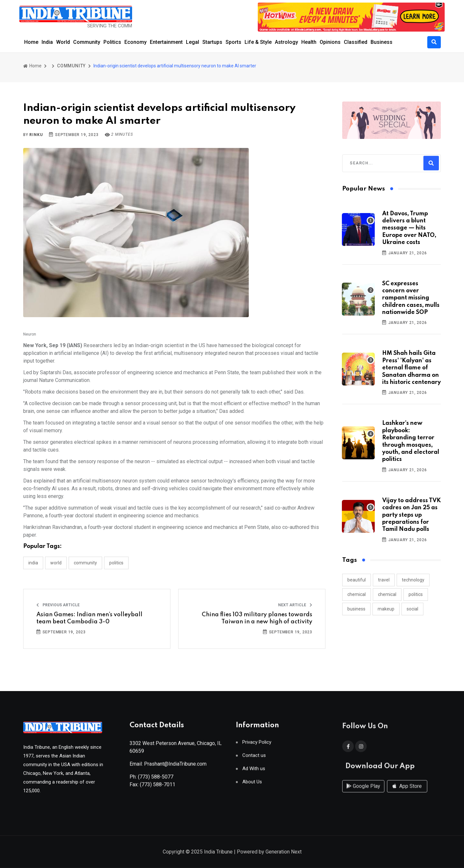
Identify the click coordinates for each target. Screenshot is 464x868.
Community (87, 42)
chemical (357, 594)
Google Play (363, 793)
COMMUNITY (71, 66)
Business (382, 42)
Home (31, 42)
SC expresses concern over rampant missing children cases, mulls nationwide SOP (411, 298)
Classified (356, 42)
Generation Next (284, 852)
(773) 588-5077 (156, 780)
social (412, 609)
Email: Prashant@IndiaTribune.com (168, 767)
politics (416, 594)
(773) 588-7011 (158, 787)
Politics (112, 42)
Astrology (286, 42)
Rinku (36, 135)
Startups (212, 42)
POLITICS (116, 563)
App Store (407, 793)
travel (384, 580)
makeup (386, 609)
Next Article (295, 605)
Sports (233, 42)
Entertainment (166, 42)
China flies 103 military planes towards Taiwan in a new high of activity (257, 618)
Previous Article (58, 605)
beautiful (357, 580)
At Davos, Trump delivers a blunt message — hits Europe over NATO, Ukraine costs (409, 228)
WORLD (56, 563)
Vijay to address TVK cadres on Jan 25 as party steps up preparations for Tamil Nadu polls (411, 515)
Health (309, 42)
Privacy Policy (257, 745)
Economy (135, 42)
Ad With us (254, 771)
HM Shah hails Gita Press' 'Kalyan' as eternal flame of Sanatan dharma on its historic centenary (411, 368)
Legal (193, 42)
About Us (252, 785)
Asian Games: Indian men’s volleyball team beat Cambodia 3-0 (89, 618)
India (47, 42)
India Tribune (218, 852)
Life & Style (258, 42)
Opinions (330, 42)
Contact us (254, 758)
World (63, 42)
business (356, 609)
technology (413, 580)
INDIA (33, 563)
